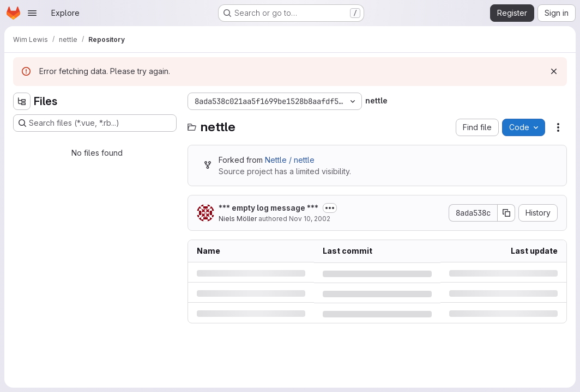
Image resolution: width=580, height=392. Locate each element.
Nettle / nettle (290, 160)
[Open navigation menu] (32, 13)
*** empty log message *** (268, 208)
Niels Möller (238, 219)
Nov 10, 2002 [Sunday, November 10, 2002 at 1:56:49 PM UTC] (310, 219)
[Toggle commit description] (330, 208)
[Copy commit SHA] (506, 213)
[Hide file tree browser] (22, 101)
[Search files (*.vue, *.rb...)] (95, 123)
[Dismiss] (554, 71)
